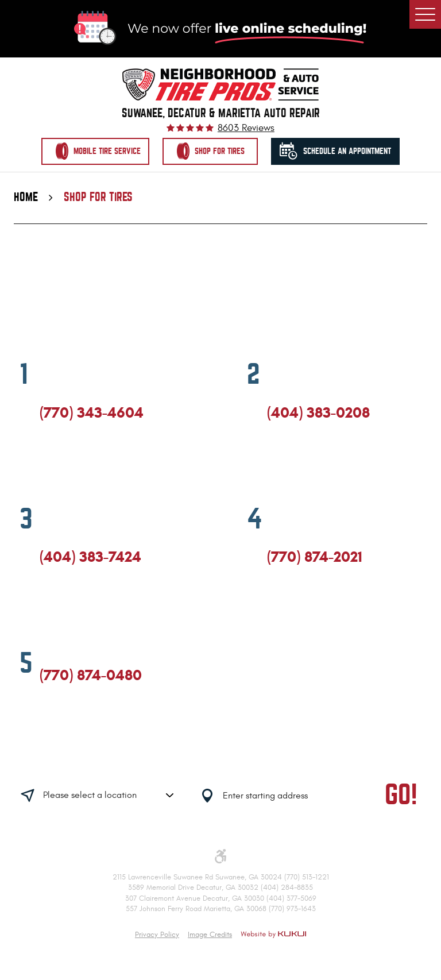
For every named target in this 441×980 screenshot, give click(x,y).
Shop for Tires (98, 197)
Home (26, 197)
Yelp (87, 462)
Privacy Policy (157, 935)
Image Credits (210, 935)
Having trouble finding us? (139, 759)
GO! (401, 795)
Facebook (45, 462)
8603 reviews (246, 128)
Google (66, 462)
